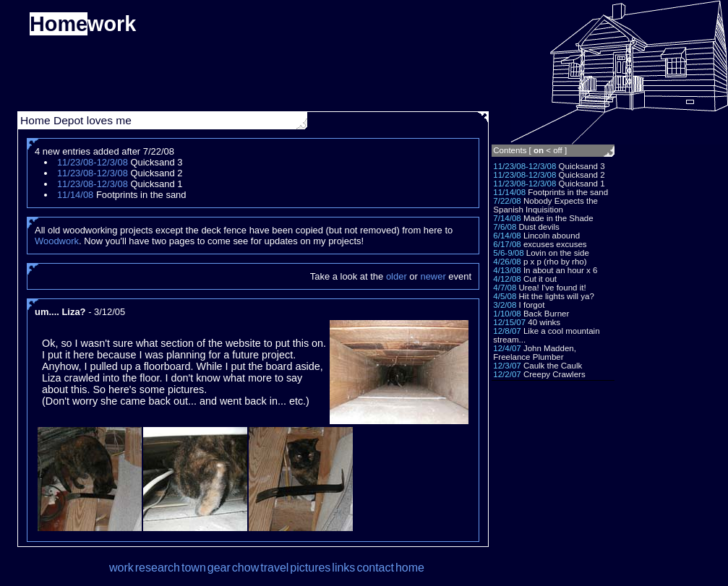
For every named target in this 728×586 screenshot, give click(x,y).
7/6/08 (505, 227)
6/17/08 (507, 244)
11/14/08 (509, 192)
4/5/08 (505, 296)
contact (375, 568)
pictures (310, 568)
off (558, 150)
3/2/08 (505, 305)
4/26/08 (507, 262)
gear (219, 568)
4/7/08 (505, 288)
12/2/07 (507, 374)
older (397, 276)
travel (274, 568)
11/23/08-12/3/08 (524, 166)
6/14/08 (507, 236)
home (410, 568)
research (158, 568)
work (121, 568)
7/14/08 (507, 218)
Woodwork (57, 241)
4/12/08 (507, 279)
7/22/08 (507, 201)
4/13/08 (507, 270)
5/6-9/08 (508, 253)
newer (433, 276)
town (194, 568)
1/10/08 (507, 314)
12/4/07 (507, 348)
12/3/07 (507, 366)
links (343, 568)
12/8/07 (507, 331)
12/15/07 (509, 322)
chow (245, 568)
